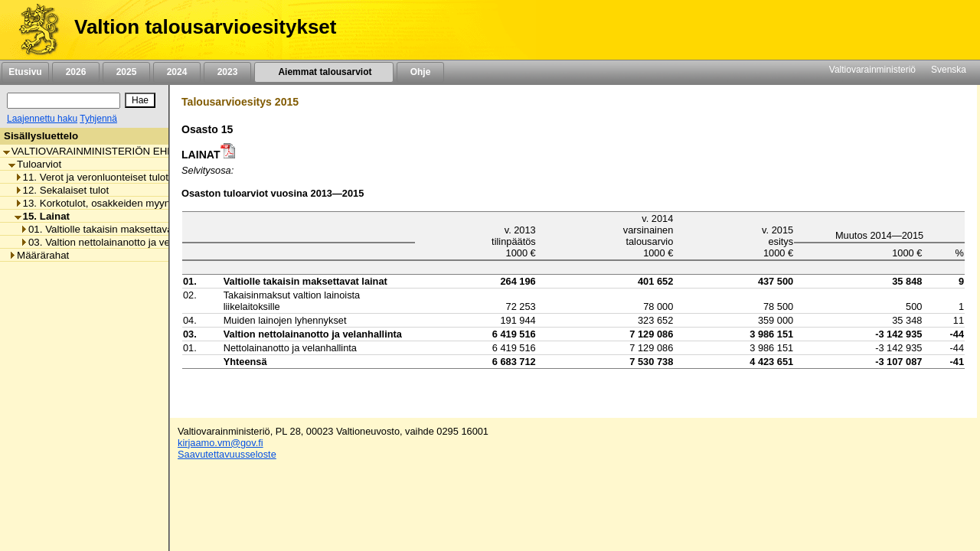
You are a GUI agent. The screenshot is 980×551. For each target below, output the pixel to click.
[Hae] (140, 100)
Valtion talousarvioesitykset (205, 27)
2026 (76, 72)
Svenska (949, 70)
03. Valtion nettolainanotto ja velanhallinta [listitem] (118, 242)
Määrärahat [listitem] (39, 255)
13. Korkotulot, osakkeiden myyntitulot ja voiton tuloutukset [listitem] (151, 203)
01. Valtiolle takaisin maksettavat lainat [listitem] (111, 229)
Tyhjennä (98, 119)
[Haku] (64, 101)
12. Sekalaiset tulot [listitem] (62, 190)
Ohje (420, 72)
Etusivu (25, 72)
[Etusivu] (33, 30)
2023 (227, 72)
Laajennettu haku (42, 119)
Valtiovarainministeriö (872, 70)
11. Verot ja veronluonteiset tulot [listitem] (91, 177)
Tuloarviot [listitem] (35, 164)
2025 (126, 72)
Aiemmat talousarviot (324, 72)
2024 (177, 72)
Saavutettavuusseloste (227, 454)
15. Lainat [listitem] (42, 216)
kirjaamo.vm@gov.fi (220, 443)
